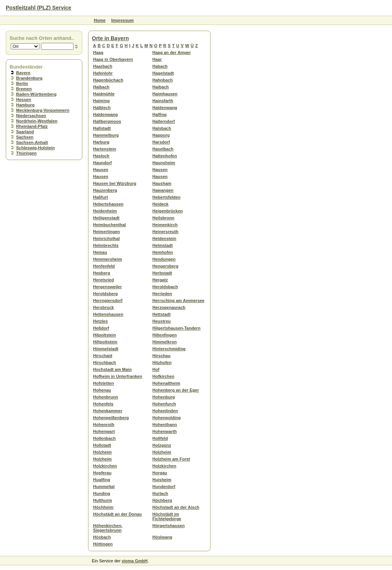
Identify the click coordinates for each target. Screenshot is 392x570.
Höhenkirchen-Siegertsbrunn (108, 528)
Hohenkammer (108, 411)
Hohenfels (103, 404)
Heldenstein (164, 238)
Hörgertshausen (168, 526)
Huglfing (102, 480)
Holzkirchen (105, 466)
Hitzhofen (162, 363)
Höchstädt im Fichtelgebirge (167, 516)
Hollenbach (104, 438)
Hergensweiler (107, 287)
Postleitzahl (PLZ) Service (38, 8)
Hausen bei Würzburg (115, 183)
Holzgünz (162, 445)
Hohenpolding (167, 418)
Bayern (23, 73)
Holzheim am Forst (171, 459)
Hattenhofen (165, 156)
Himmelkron (165, 342)
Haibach (101, 87)
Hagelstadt (163, 73)
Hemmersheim (108, 259)
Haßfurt (100, 197)
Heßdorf (101, 328)
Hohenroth (104, 425)
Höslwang (162, 537)
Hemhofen (163, 252)
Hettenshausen (108, 314)
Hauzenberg (105, 190)
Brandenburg (29, 78)
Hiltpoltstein (105, 342)
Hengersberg (165, 266)
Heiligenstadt (106, 218)
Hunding (102, 493)
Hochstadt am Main (112, 369)
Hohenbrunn (105, 397)
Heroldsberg (105, 294)
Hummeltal (104, 487)
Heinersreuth (165, 232)
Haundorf (102, 163)
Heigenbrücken (167, 211)
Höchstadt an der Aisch (176, 507)
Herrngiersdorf (108, 301)
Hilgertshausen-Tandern (176, 328)
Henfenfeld (104, 266)
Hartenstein (105, 149)
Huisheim (162, 480)
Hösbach (102, 537)
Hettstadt (162, 314)
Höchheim (103, 507)
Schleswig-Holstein (35, 148)
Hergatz (160, 280)
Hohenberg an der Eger (176, 390)
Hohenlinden (165, 411)
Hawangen (163, 190)
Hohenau (102, 390)
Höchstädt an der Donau (117, 514)
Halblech (102, 108)
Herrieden (162, 294)
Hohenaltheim (166, 383)
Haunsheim (164, 163)
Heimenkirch (165, 225)
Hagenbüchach (108, 80)
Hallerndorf (164, 121)
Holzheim (102, 452)
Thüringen (26, 153)
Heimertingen (106, 232)
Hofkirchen (163, 376)
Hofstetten (103, 383)
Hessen (24, 100)
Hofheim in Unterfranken (118, 376)
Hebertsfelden (166, 197)
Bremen (24, 89)
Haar (157, 59)
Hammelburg (106, 135)
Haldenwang (165, 108)
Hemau (100, 252)
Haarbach (103, 66)
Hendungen (164, 259)
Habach (160, 66)
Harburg (101, 142)
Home (100, 20)
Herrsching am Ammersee (178, 301)
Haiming (101, 101)
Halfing (159, 114)
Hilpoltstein (105, 335)
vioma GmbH (135, 561)
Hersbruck (103, 307)
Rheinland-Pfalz (32, 126)
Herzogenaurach (169, 307)
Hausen (101, 170)
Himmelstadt (106, 349)
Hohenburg (164, 397)
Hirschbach (105, 363)
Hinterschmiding (169, 349)
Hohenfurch (164, 404)
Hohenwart (104, 431)
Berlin (22, 83)
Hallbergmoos (107, 121)
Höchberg (162, 500)
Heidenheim (105, 211)
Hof (156, 369)
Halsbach (162, 128)
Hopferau (102, 473)
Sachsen (25, 137)
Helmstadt (163, 245)
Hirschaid (103, 356)
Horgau (160, 473)
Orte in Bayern (110, 38)
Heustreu (162, 321)
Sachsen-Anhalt (32, 142)
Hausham (162, 183)
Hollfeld (160, 438)
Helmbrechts (106, 245)
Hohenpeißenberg (111, 418)
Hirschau (161, 356)
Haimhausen (165, 94)
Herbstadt (162, 273)
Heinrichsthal (106, 238)
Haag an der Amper (171, 52)
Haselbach (163, 149)
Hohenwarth (165, 431)
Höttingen (103, 544)
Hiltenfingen (165, 335)
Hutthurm (103, 500)
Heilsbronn (163, 218)
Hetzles (100, 321)
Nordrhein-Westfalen (37, 121)
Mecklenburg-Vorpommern (43, 110)
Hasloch (101, 156)
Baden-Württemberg (36, 94)
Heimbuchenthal (109, 225)
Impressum (123, 20)
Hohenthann (165, 425)
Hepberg (102, 273)
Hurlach (160, 493)
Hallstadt (102, 128)
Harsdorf (161, 142)
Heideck (160, 204)
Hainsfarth (163, 101)
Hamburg (25, 105)
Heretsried (103, 280)
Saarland (25, 132)
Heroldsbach (165, 287)
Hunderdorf (164, 487)
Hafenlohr (103, 73)
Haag (98, 52)
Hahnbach (163, 80)
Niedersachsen (31, 116)
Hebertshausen (108, 204)
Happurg (161, 135)
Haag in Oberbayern (113, 59)
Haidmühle (104, 94)
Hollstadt (102, 445)
